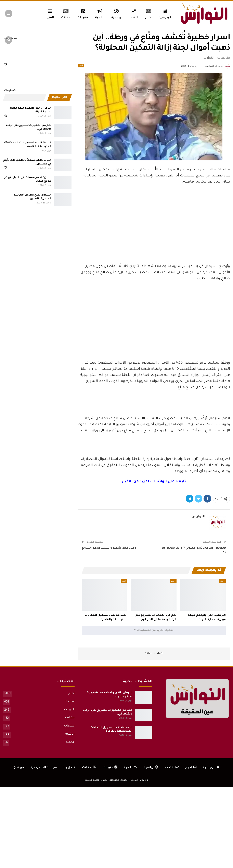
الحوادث (69, 710)
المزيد (50, 13)
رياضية (116, 13)
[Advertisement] (154, 233)
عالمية (100, 13)
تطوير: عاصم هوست (96, 780)
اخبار (149, 13)
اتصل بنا (70, 768)
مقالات (66, 13)
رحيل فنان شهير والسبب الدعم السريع (109, 548)
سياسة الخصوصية (44, 768)
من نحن (19, 768)
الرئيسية (165, 13)
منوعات (83, 13)
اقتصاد (133, 13)
